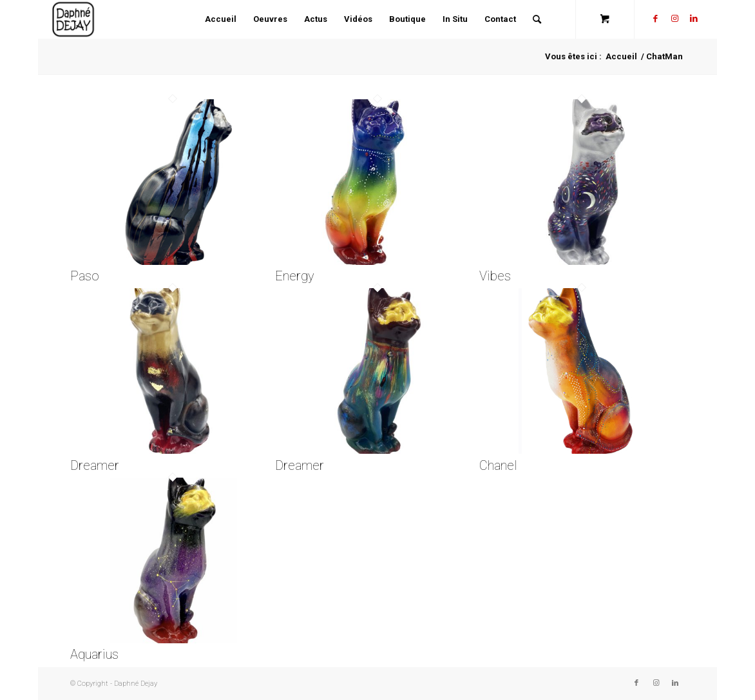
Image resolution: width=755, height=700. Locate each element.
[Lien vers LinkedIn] (694, 19)
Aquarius (94, 654)
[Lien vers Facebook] (655, 19)
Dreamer (95, 465)
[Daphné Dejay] (74, 19)
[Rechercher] (537, 19)
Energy (295, 276)
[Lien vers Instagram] (674, 19)
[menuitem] (221, 19)
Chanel (498, 465)
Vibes (495, 276)
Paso (85, 276)
